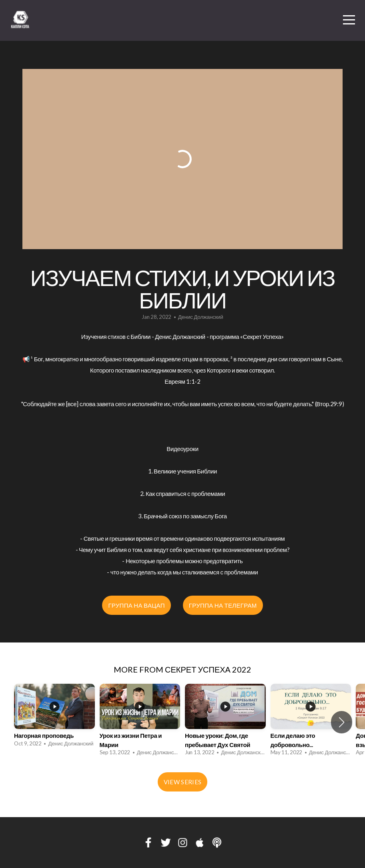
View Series (182, 782)
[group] (54, 718)
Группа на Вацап (136, 605)
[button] (342, 722)
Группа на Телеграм (223, 605)
